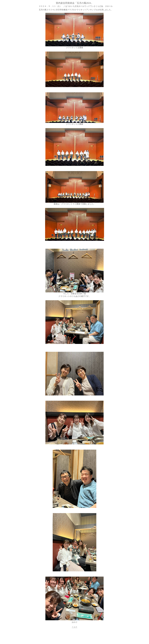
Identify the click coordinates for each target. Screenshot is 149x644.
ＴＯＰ (75, 627)
